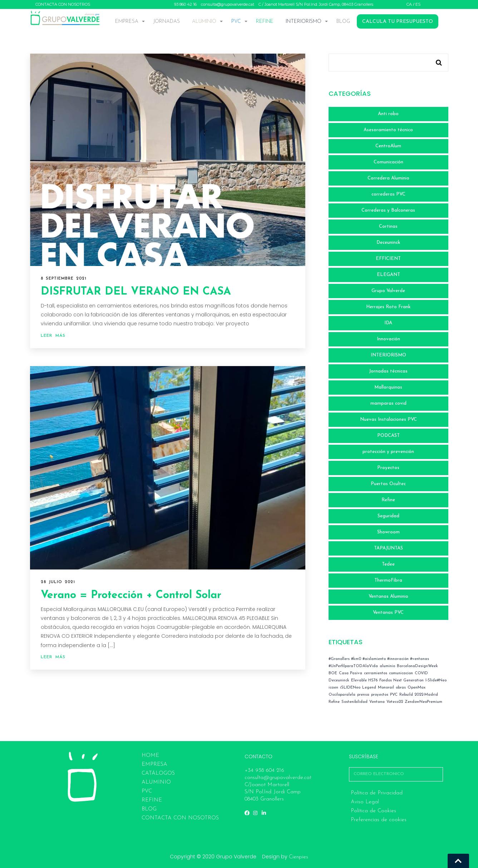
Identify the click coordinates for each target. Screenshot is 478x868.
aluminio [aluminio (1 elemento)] (387, 666)
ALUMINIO (204, 22)
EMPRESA (127, 22)
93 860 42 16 (185, 4)
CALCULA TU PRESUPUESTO (398, 22)
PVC (236, 22)
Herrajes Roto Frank (388, 307)
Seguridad (388, 516)
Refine (388, 500)
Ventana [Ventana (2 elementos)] (377, 702)
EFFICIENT (388, 259)
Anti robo (388, 114)
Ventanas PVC (388, 613)
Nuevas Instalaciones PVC (388, 420)
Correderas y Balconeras (388, 210)
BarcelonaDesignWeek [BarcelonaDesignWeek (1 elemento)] (417, 666)
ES (418, 4)
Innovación (388, 339)
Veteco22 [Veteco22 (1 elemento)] (395, 702)
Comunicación (388, 162)
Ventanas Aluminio (388, 596)
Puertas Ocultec (388, 484)
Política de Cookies (373, 811)
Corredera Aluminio (388, 178)
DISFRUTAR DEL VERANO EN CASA (136, 292)
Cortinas (388, 226)
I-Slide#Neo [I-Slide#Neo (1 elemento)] (436, 680)
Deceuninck (388, 243)
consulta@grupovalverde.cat (228, 4)
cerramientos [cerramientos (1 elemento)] (376, 673)
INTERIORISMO (304, 22)
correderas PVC (388, 194)
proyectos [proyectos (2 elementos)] (380, 695)
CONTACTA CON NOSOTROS (63, 4)
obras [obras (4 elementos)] (401, 688)
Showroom (388, 532)
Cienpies (299, 857)
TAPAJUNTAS (388, 548)
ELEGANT (388, 275)
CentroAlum (388, 146)
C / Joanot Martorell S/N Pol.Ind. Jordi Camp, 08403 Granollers (316, 4)
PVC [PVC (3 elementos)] (394, 695)
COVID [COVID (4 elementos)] (421, 673)
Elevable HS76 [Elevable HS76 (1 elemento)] (364, 680)
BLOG (343, 22)
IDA (388, 323)
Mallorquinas (388, 387)
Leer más (53, 336)
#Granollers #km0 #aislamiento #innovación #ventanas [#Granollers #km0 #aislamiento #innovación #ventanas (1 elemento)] (379, 659)
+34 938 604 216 (264, 771)
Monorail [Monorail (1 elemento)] (386, 688)
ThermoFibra (388, 580)
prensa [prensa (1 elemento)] (363, 695)
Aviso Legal (365, 802)
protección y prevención (388, 452)
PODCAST (388, 436)
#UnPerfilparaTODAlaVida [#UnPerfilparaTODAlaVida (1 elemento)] (353, 666)
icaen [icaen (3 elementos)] (333, 688)
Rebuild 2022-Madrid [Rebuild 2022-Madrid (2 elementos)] (419, 695)
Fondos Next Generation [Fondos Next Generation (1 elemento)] (401, 680)
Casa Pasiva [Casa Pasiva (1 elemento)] (351, 673)
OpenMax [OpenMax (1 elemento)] (417, 688)
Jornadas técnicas (388, 371)
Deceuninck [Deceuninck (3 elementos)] (339, 680)
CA (409, 4)
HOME (150, 756)
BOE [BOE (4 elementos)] (333, 673)
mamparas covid (388, 403)
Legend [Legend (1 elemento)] (369, 688)
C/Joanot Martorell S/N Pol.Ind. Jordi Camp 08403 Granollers (273, 792)
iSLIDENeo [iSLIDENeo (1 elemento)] (350, 688)
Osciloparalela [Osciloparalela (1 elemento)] (342, 695)
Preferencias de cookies (379, 820)
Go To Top (458, 861)
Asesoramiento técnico (388, 130)
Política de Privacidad (377, 793)
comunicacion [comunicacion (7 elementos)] (401, 673)
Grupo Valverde (388, 291)
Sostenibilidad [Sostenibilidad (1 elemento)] (354, 702)
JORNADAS (167, 22)
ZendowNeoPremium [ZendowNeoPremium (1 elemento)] (423, 702)
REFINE (265, 22)
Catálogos (158, 773)
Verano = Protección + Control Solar (131, 595)
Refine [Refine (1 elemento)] (334, 702)
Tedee (388, 564)
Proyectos (388, 468)
